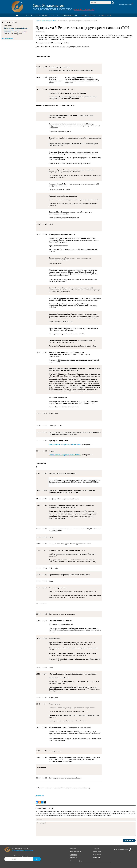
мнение (96, 849)
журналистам (75, 852)
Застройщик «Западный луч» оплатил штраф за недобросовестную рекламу (16, 30)
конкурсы (74, 858)
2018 (50, 21)
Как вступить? (84, 9)
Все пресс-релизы (8, 38)
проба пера (97, 852)
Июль (55, 21)
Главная (38, 21)
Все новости (40, 795)
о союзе (73, 849)
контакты (97, 858)
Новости (45, 21)
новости (54, 15)
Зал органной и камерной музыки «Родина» (65, 444)
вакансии (97, 855)
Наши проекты (105, 15)
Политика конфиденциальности (80, 861)
